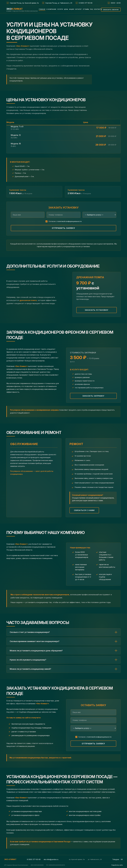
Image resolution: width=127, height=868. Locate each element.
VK (122, 859)
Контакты (98, 9)
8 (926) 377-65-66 (86, 3)
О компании (51, 9)
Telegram (116, 859)
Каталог (78, 9)
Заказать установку (97, 310)
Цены (66, 9)
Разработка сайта (117, 865)
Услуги (60, 9)
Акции (72, 9)
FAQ (92, 9)
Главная (42, 9)
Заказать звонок (111, 10)
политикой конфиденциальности (69, 221)
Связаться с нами (84, 510)
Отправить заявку (63, 228)
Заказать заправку (93, 396)
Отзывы (86, 9)
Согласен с (65, 221)
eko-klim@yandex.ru (51, 859)
